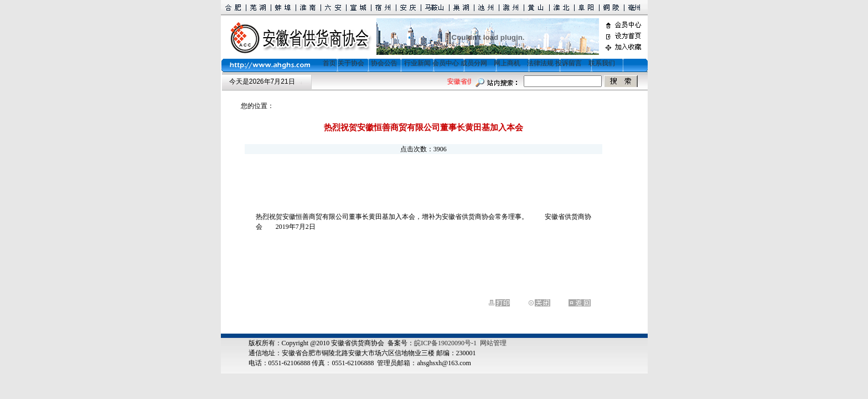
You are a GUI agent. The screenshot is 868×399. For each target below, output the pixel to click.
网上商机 (507, 63)
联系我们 (602, 63)
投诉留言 (569, 63)
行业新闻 (417, 63)
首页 (326, 63)
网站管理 (493, 343)
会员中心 (446, 63)
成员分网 (474, 63)
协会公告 (384, 63)
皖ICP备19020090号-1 (445, 343)
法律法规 (540, 63)
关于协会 (351, 63)
